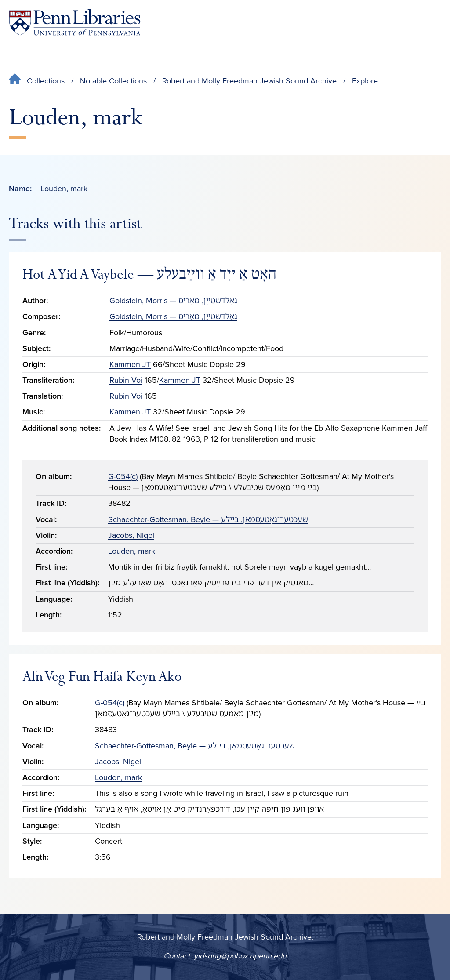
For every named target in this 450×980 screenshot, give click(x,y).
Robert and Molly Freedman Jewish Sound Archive (249, 81)
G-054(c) (123, 476)
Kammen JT (130, 364)
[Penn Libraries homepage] (75, 23)
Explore (365, 81)
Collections (46, 81)
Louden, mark (132, 551)
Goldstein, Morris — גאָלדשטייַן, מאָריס (173, 301)
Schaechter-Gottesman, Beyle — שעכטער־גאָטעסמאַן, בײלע (208, 519)
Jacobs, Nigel (131, 535)
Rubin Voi (126, 380)
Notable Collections (113, 81)
